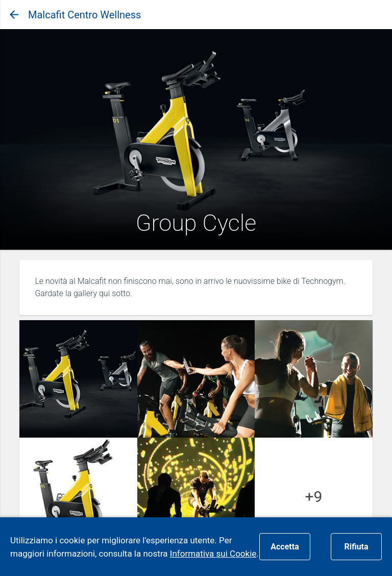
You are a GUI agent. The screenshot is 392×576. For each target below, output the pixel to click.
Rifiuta (356, 547)
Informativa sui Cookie (213, 554)
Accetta (285, 547)
